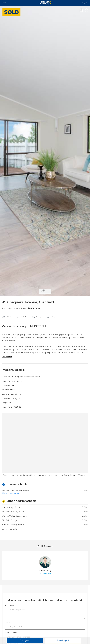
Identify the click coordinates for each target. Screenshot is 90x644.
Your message (11, 605)
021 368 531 (45, 574)
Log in (85, 3)
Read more (7, 357)
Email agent (63, 641)
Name (7, 622)
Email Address (11, 633)
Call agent (25, 641)
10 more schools (9, 529)
